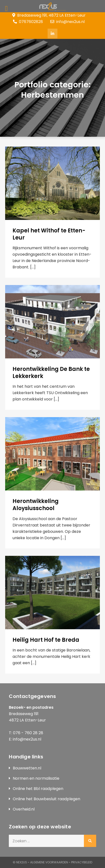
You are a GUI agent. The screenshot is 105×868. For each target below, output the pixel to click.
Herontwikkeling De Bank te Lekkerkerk (51, 373)
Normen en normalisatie (36, 778)
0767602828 (28, 22)
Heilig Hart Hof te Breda (46, 640)
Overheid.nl (24, 809)
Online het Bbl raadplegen (38, 789)
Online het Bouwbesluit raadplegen (46, 799)
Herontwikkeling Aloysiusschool (36, 505)
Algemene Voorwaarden (49, 862)
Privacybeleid (82, 862)
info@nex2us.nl (67, 22)
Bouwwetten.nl (27, 768)
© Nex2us (20, 862)
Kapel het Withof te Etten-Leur (49, 234)
